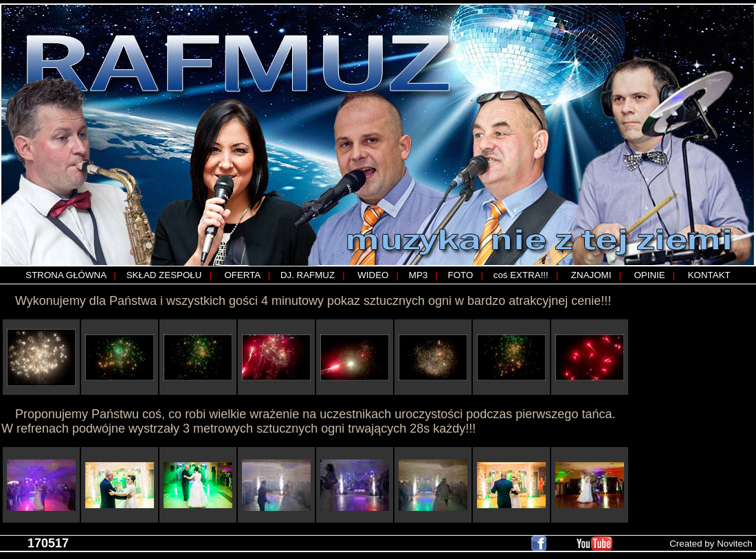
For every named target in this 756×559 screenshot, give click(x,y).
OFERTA (242, 275)
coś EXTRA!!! (521, 275)
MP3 (418, 275)
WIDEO (373, 275)
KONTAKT (709, 275)
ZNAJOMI (591, 275)
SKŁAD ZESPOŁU (164, 275)
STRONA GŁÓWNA (66, 275)
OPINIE (649, 275)
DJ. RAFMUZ (308, 275)
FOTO (461, 275)
